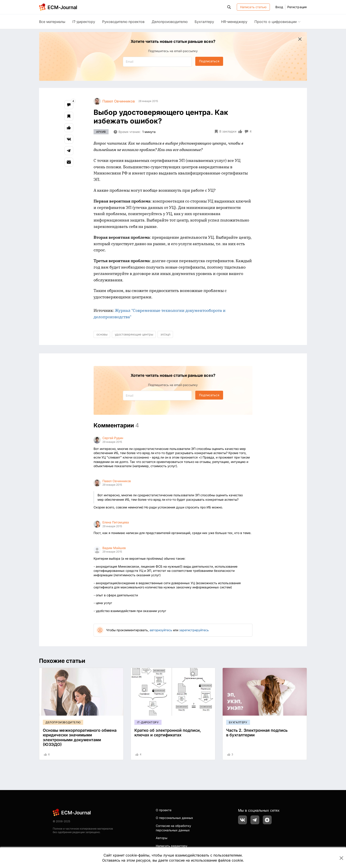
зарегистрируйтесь (194, 630)
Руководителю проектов (123, 22)
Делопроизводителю (170, 22)
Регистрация (297, 7)
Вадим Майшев (114, 548)
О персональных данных (174, 818)
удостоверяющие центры (134, 334)
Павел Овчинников (117, 481)
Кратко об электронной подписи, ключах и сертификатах (168, 733)
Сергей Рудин (113, 438)
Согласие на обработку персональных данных (173, 828)
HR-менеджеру (234, 22)
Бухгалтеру (204, 22)
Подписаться (209, 61)
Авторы (162, 838)
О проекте (164, 810)
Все (52, 22)
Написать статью (253, 7)
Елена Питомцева (116, 522)
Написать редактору (172, 846)
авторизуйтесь (161, 630)
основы (102, 334)
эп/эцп (165, 334)
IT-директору (84, 22)
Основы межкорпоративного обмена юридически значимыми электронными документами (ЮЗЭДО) (80, 737)
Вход (279, 7)
